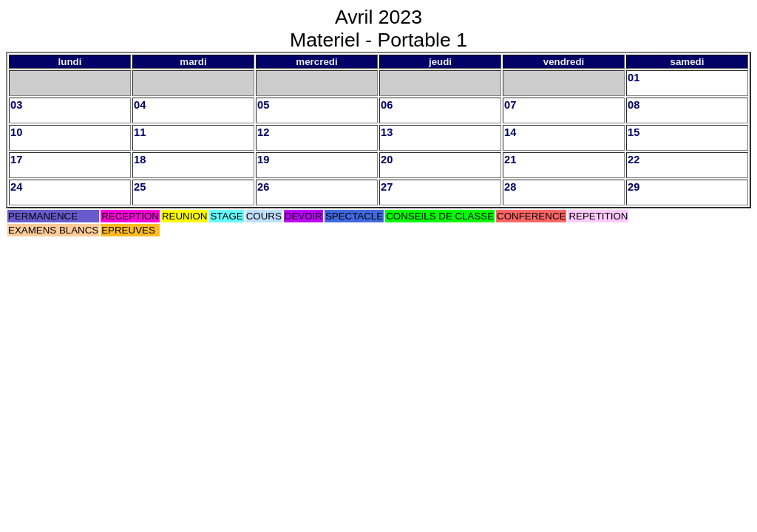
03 (16, 105)
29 (634, 187)
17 (16, 160)
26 (263, 187)
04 (140, 105)
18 (140, 160)
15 (634, 132)
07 (510, 105)
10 (16, 132)
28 (510, 187)
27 (387, 187)
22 (634, 160)
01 (634, 78)
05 (263, 105)
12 (263, 132)
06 (387, 105)
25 (140, 187)
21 (510, 160)
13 (387, 132)
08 (634, 105)
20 (387, 160)
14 (510, 132)
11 (140, 132)
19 (263, 160)
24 (16, 187)
